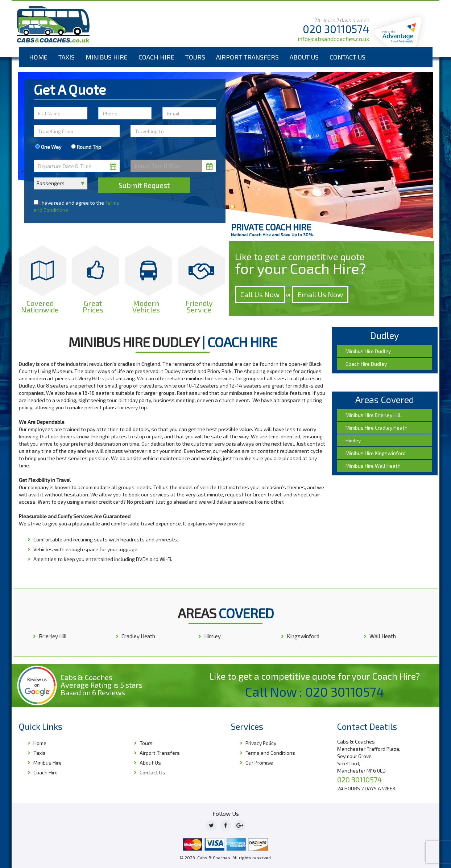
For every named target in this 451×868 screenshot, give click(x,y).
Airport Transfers (247, 57)
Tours (195, 57)
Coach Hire (156, 57)
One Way (48, 147)
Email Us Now (320, 294)
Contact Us (347, 57)
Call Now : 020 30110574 (315, 692)
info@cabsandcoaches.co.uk (333, 39)
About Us (304, 57)
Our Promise (259, 763)
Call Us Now (260, 294)
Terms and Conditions (270, 753)
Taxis (67, 57)
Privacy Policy (261, 743)
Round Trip (86, 147)
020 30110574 (336, 29)
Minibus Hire (107, 57)
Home (38, 57)
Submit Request (144, 185)
